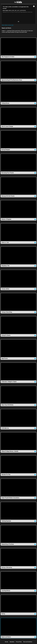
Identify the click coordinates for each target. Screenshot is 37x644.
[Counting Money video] (18, 582)
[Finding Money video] (18, 94)
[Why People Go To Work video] (18, 48)
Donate (7, 642)
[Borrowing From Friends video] (18, 164)
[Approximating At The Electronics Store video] (18, 71)
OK (18, 22)
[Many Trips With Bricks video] (18, 396)
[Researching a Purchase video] (18, 535)
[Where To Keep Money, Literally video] (18, 442)
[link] (18, 3)
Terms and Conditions (28, 642)
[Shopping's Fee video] (18, 257)
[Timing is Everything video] (18, 303)
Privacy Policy (19, 642)
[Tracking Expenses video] (18, 512)
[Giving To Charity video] (18, 326)
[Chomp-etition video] (18, 280)
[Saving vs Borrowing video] (18, 558)
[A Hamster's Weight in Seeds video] (18, 373)
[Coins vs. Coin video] (18, 234)
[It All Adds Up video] (18, 419)
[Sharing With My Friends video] (18, 187)
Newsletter (12, 642)
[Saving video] (18, 605)
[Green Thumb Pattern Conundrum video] (18, 489)
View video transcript (8, 25)
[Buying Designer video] (18, 141)
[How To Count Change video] (18, 117)
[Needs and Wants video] (18, 628)
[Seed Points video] (18, 350)
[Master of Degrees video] (18, 210)
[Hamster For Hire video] (18, 466)
